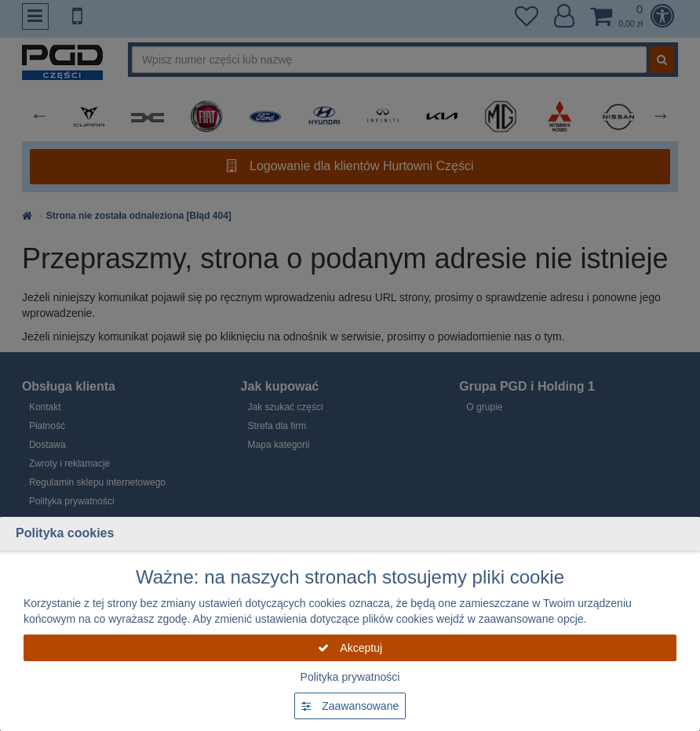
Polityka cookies (65, 533)
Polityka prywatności (350, 677)
